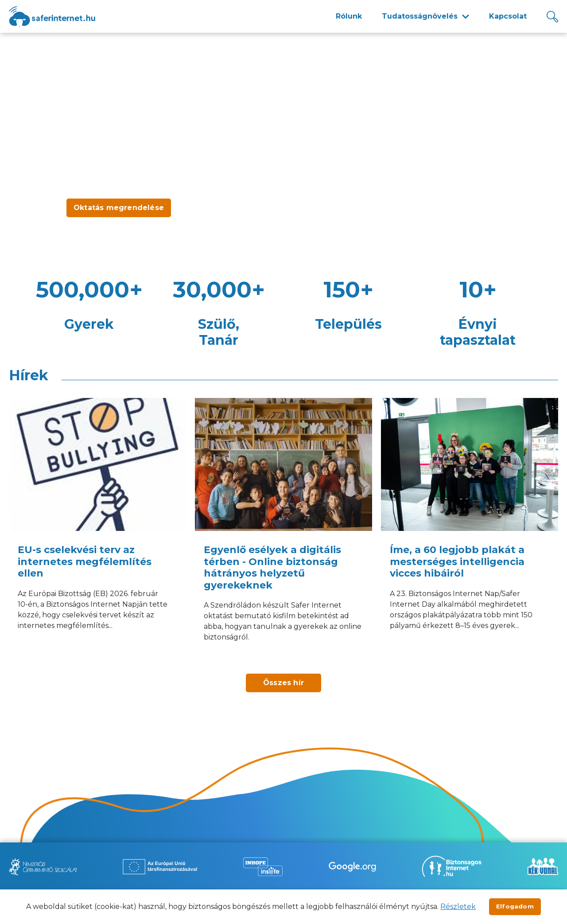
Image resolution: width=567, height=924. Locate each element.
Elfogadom (515, 906)
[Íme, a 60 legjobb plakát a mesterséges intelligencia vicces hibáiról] (470, 531)
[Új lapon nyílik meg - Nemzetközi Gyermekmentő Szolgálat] (43, 867)
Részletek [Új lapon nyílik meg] (458, 906)
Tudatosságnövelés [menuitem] (420, 16)
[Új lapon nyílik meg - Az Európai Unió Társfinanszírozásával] (160, 867)
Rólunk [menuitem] (349, 16)
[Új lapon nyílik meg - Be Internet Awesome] (352, 867)
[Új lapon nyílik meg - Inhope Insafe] (263, 867)
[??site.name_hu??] (52, 17)
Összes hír (283, 683)
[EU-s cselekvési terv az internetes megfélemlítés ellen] (97, 531)
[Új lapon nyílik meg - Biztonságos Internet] (452, 866)
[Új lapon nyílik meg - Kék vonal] (543, 866)
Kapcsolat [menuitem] (508, 16)
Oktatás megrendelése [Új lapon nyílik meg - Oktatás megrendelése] (119, 208)
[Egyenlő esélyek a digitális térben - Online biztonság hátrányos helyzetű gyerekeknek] (283, 531)
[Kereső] (552, 17)
